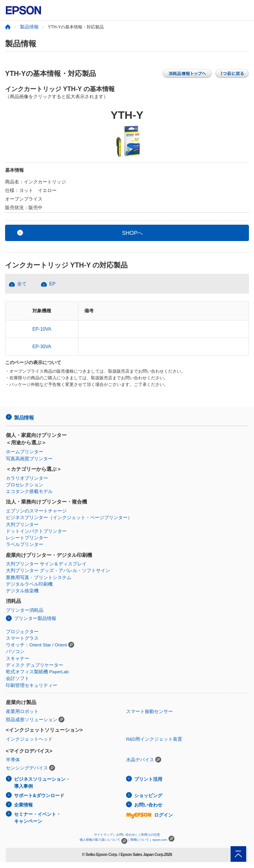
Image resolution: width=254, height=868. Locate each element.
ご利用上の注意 (149, 835)
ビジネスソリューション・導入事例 (42, 783)
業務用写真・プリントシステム (39, 577)
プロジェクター (22, 632)
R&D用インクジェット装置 (154, 739)
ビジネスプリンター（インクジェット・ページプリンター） (69, 518)
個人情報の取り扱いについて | (104, 840)
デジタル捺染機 (22, 591)
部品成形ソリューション (32, 720)
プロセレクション (25, 485)
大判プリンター (22, 525)
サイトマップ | (104, 835)
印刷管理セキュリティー (32, 685)
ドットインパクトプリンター (36, 531)
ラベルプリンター (25, 544)
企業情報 (23, 805)
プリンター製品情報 (35, 618)
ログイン (149, 815)
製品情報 (29, 27)
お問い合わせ (148, 805)
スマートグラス (22, 638)
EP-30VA (42, 347)
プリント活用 (148, 779)
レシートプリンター (27, 538)
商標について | (140, 840)
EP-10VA (42, 329)
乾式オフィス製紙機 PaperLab (37, 672)
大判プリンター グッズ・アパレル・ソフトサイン (58, 570)
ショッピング (148, 796)
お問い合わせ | (126, 835)
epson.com (160, 840)
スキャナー (18, 658)
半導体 (13, 760)
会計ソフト (18, 678)
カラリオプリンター (27, 478)
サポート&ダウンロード (39, 796)
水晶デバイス (140, 760)
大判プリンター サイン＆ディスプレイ (46, 564)
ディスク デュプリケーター (35, 665)
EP (52, 284)
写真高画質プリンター (29, 459)
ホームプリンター (25, 452)
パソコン (15, 651)
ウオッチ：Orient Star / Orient (36, 645)
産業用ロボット (22, 711)
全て (22, 284)
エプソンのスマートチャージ (36, 511)
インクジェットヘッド (29, 739)
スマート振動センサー (149, 711)
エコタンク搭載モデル (29, 491)
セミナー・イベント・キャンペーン (37, 818)
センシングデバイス (27, 768)
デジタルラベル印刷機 (29, 584)
